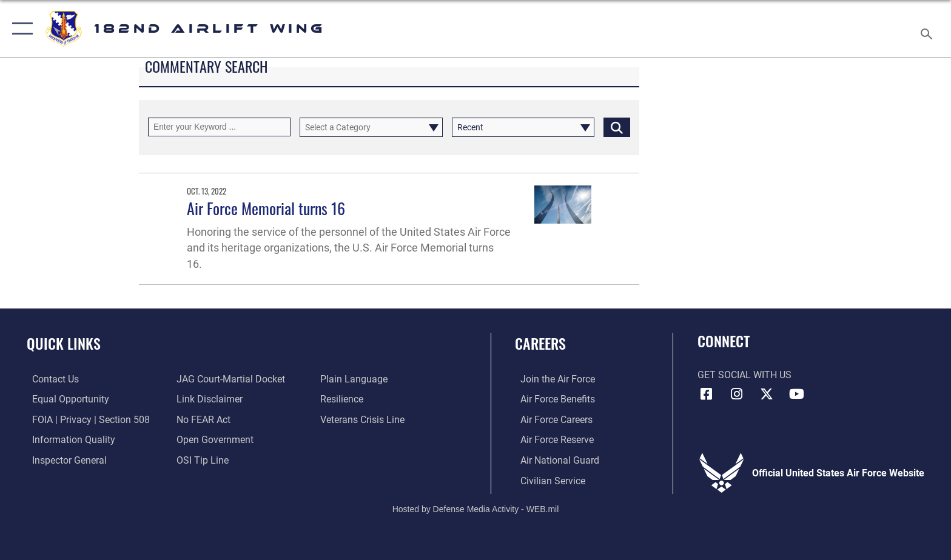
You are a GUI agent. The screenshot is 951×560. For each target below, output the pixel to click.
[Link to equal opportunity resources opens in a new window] (65, 399)
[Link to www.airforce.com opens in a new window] (552, 379)
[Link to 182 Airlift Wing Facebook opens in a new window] (707, 394)
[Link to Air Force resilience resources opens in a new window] (344, 399)
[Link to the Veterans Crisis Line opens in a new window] (364, 419)
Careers (540, 343)
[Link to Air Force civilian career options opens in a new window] (547, 480)
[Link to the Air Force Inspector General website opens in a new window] (64, 460)
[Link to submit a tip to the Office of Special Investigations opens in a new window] (201, 460)
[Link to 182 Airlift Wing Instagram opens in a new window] (736, 394)
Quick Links (64, 343)
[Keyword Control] (219, 127)
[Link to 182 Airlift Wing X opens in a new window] (767, 394)
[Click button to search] (617, 127)
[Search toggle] (928, 29)
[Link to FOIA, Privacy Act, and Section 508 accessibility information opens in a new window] (86, 419)
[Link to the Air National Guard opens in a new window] (554, 460)
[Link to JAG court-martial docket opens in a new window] (229, 379)
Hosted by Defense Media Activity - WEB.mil (476, 508)
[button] (20, 29)
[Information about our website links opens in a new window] (208, 399)
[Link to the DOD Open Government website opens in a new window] (213, 440)
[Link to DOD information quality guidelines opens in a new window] (68, 440)
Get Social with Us (744, 375)
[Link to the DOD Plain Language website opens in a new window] (356, 379)
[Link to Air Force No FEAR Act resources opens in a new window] (202, 419)
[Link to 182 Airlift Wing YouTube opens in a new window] (797, 394)
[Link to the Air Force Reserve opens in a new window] (552, 440)
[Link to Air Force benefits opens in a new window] (552, 399)
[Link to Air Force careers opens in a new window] (551, 419)
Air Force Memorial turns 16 (266, 208)
